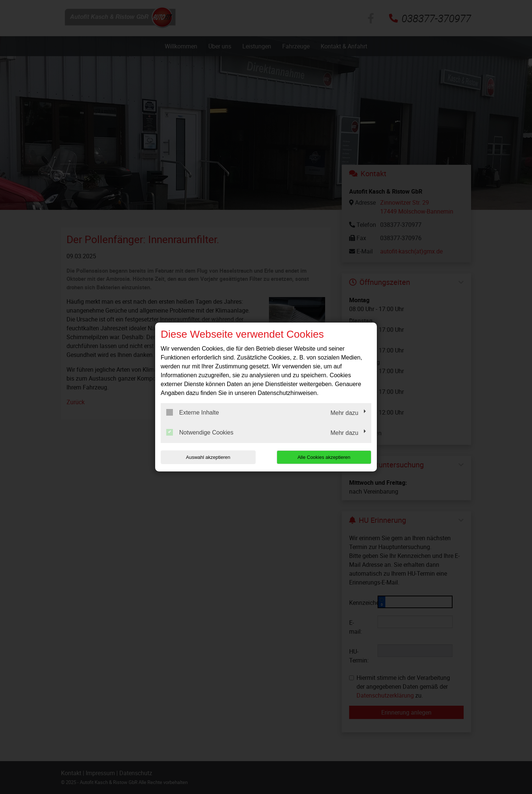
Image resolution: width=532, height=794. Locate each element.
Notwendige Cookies (200, 432)
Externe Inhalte (193, 412)
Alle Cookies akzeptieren (324, 457)
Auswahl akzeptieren (208, 457)
